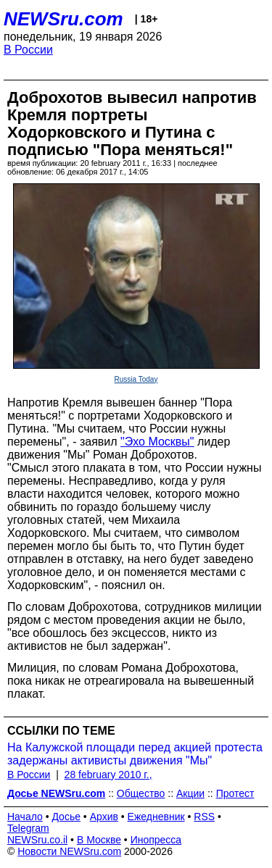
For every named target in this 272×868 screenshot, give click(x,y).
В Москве (99, 840)
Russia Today (136, 379)
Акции (190, 793)
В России (28, 50)
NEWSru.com (63, 19)
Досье (66, 817)
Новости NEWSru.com (69, 851)
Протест (235, 793)
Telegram (28, 828)
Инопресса (156, 840)
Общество (141, 793)
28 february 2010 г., (108, 775)
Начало (25, 817)
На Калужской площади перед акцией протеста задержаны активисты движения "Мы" (135, 754)
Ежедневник (156, 817)
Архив (104, 817)
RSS (204, 817)
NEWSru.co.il (37, 840)
